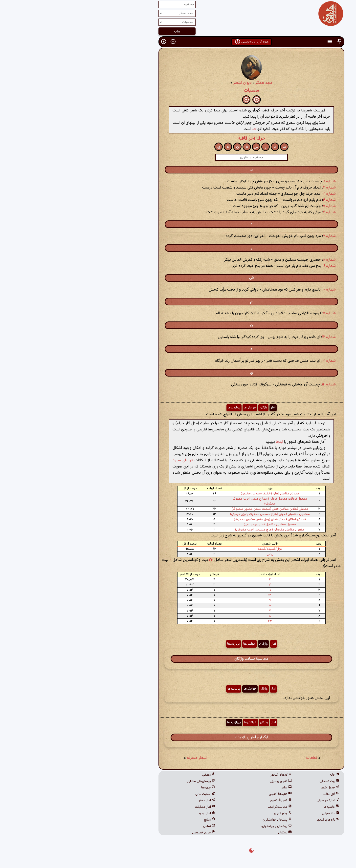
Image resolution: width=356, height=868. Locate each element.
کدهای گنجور (208, 775)
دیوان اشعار (169, 83)
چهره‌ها (135, 788)
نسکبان (211, 833)
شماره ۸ (256, 260)
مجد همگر (191, 83)
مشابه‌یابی (257, 813)
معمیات (178, 90)
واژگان (190, 408)
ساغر (213, 788)
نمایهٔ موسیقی (255, 801)
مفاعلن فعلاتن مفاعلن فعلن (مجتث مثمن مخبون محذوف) (197, 509)
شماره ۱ (256, 181)
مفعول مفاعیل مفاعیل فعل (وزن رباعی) (196, 525)
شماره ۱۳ (255, 361)
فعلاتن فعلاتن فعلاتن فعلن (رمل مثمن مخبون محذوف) (196, 519)
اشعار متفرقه (124, 758)
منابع (136, 820)
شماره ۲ (256, 188)
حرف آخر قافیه (178, 138)
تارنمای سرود (109, 460)
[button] (266, 42)
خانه (261, 775)
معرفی (135, 775)
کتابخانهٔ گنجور (207, 794)
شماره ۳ (256, 194)
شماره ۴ (256, 200)
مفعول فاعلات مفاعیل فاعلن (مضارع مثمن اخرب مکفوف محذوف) (196, 501)
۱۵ (197, 590)
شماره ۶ (256, 212)
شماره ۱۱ (256, 313)
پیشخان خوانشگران (204, 820)
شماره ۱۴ (255, 385)
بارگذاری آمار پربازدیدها (178, 737)
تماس (136, 826)
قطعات (238, 758)
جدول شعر (257, 788)
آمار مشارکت (131, 807)
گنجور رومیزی (207, 781)
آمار (200, 408)
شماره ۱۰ (256, 290)
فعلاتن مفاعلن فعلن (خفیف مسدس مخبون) (196, 494)
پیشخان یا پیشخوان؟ (203, 826)
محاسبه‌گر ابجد (206, 807)
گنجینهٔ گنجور (207, 801)
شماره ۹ (256, 266)
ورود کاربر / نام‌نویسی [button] (178, 42)
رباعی (197, 554)
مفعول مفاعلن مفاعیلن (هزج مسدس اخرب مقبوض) (196, 530)
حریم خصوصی (130, 833)
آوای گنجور (209, 813)
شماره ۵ (256, 206)
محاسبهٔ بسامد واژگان (178, 659)
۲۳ (138, 560)
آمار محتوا (133, 801)
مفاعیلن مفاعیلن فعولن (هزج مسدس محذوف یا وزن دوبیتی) (197, 514)
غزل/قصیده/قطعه (196, 549)
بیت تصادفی (256, 781)
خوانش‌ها (177, 408)
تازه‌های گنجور (255, 820)
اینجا (206, 442)
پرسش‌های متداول (127, 781)
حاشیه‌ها (258, 807)
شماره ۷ (256, 236)
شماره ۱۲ (256, 337)
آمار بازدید (133, 813)
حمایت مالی (132, 794)
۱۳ (196, 595)
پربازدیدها (161, 408)
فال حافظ (258, 794)
